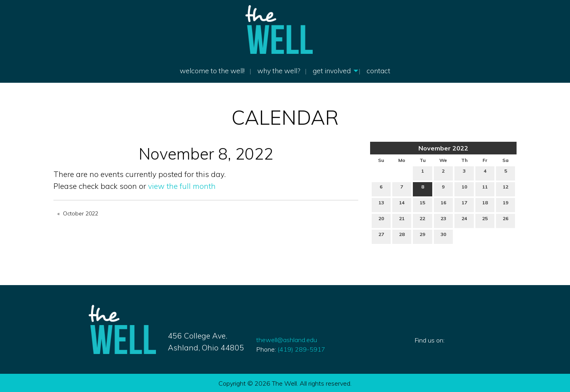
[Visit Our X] (433, 349)
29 (422, 236)
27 (381, 236)
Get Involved (332, 70)
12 (505, 188)
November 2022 (443, 148)
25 (485, 220)
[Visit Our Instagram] (446, 349)
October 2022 (81, 213)
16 (443, 204)
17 (464, 204)
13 (381, 204)
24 (464, 220)
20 (381, 220)
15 (422, 204)
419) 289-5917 (301, 349)
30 (443, 236)
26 (505, 220)
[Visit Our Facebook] (421, 349)
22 (422, 220)
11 (485, 188)
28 (402, 236)
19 (505, 204)
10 (464, 188)
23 (443, 220)
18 (485, 204)
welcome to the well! (212, 70)
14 (402, 204)
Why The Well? (279, 70)
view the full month (182, 186)
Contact (378, 70)
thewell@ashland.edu (287, 340)
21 (402, 220)
